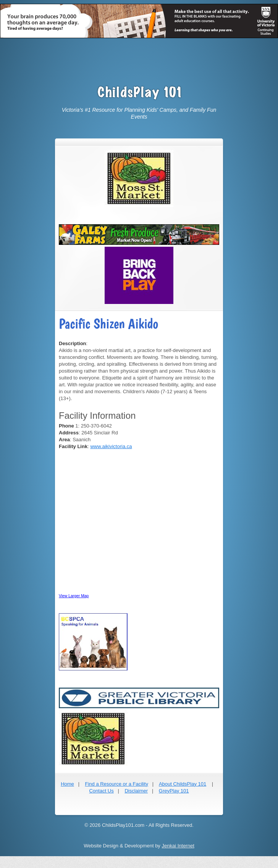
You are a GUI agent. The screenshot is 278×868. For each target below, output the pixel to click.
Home (67, 784)
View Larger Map (74, 596)
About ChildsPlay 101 (183, 784)
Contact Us (101, 791)
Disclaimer (136, 791)
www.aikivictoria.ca (111, 446)
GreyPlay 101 (174, 791)
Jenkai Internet (178, 846)
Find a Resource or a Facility (116, 784)
